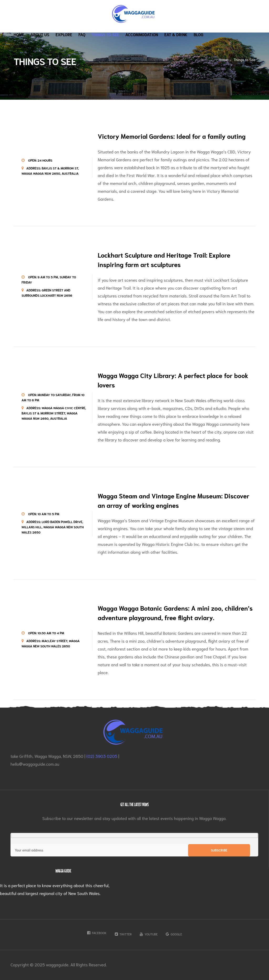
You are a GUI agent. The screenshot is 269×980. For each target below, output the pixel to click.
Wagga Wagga (210, 151)
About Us (40, 34)
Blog (198, 34)
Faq (82, 34)
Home (19, 34)
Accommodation (142, 34)
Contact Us (25, 46)
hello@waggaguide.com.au (35, 764)
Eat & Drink (176, 34)
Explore (64, 34)
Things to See (105, 34)
